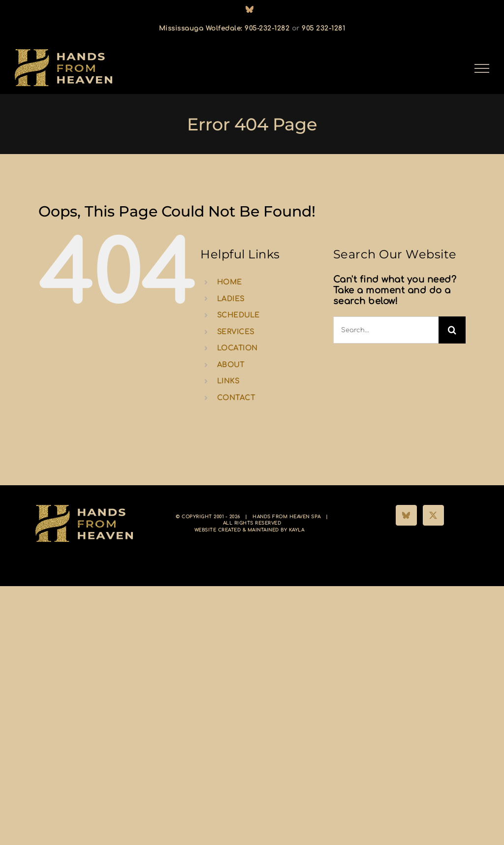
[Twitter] (433, 515)
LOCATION (237, 348)
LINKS (228, 381)
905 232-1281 (323, 29)
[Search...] (386, 330)
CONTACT (236, 398)
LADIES (231, 299)
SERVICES (236, 332)
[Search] (452, 330)
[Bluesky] (406, 515)
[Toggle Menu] (482, 68)
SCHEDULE (238, 315)
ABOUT (231, 365)
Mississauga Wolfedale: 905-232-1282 (224, 29)
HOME (230, 282)
